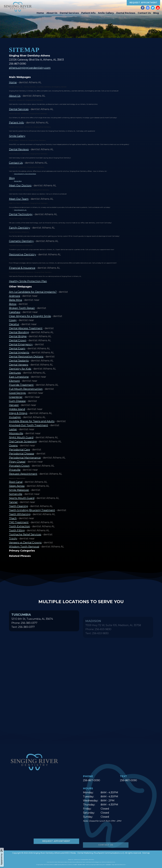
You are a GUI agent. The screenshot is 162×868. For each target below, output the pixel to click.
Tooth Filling (17, 530)
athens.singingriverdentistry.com (30, 68)
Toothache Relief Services (25, 534)
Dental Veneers (19, 365)
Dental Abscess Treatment (26, 328)
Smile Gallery (106, 13)
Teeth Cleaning (18, 506)
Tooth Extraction (19, 526)
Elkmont (14, 381)
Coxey (13, 320)
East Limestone (19, 377)
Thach (13, 518)
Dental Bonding (19, 332)
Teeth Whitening (20, 514)
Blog (156, 13)
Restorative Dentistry (23, 254)
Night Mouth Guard (21, 437)
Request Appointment (143, 3)
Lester (13, 429)
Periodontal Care (19, 450)
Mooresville (16, 433)
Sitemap (146, 853)
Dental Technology (21, 214)
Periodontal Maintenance (25, 458)
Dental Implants (19, 353)
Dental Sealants (19, 361)
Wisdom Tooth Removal (24, 547)
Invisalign (15, 417)
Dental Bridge (18, 336)
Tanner (13, 502)
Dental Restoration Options (26, 357)
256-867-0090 (91, 780)
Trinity (13, 538)
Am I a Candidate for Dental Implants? (33, 292)
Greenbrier (16, 397)
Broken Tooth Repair (22, 308)
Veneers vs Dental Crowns (25, 543)
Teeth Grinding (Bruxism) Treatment (32, 510)
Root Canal (16, 482)
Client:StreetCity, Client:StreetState (25, 174)
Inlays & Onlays (18, 413)
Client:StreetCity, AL (20, 210)
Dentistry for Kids (20, 369)
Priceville (15, 470)
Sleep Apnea (17, 486)
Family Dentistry (20, 228)
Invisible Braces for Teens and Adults (32, 421)
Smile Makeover (19, 490)
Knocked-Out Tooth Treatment (29, 425)
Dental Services (69, 13)
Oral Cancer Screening (23, 441)
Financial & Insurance (22, 268)
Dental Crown (18, 340)
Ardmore (15, 296)
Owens (13, 445)
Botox (13, 304)
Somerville (16, 494)
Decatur (14, 324)
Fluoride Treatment (21, 385)
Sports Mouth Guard (22, 498)
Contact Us (144, 13)
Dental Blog (18, 181)
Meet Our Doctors (20, 185)
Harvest (14, 405)
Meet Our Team (19, 199)
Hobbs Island (17, 409)
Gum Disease (17, 401)
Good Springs (17, 393)
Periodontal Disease (22, 454)
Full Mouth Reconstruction (26, 389)
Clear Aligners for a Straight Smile (30, 316)
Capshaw (15, 312)
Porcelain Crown (19, 466)
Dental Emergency (21, 344)
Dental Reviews (126, 13)
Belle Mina (15, 300)
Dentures (15, 373)
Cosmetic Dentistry (21, 241)
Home (40, 13)
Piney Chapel (17, 462)
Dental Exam (17, 348)
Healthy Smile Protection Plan (28, 281)
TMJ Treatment (19, 522)
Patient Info (88, 13)
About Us (52, 13)
